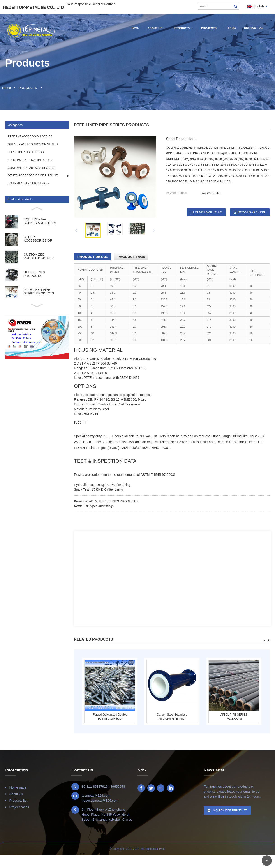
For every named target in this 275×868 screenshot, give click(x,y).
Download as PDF (252, 212)
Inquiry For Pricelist (230, 810)
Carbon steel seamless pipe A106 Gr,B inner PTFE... (172, 717)
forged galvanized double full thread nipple (110, 717)
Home (7, 88)
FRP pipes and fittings (98, 506)
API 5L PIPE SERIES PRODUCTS (113, 501)
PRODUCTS (28, 88)
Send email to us (209, 212)
